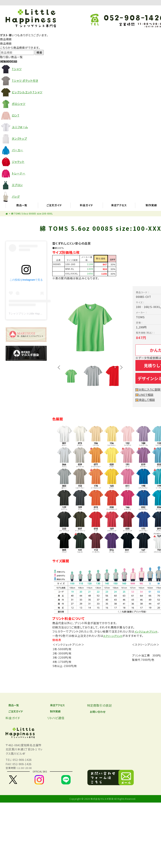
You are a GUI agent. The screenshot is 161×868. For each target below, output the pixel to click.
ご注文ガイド (14, 712)
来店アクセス (56, 705)
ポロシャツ (19, 104)
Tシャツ (17, 69)
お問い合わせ (96, 712)
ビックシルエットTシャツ (27, 92)
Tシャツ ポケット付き (25, 80)
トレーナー (19, 173)
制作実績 (54, 712)
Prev (59, 372)
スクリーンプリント (115, 636)
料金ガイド (13, 719)
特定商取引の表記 (99, 705)
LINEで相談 (147, 395)
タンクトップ (19, 138)
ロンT (16, 115)
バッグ (16, 196)
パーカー (17, 150)
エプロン (17, 185)
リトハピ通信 (56, 719)
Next (121, 372)
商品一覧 (12, 705)
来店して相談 (148, 400)
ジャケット (18, 162)
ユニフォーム (20, 127)
